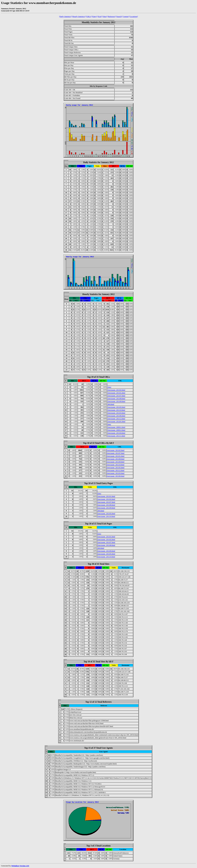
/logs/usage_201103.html (116, 413)
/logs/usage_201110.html (116, 410)
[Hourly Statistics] (79, 16)
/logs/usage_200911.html (116, 427)
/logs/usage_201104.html (116, 433)
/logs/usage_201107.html (116, 396)
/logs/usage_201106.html (116, 416)
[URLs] (89, 16)
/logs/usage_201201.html (116, 421)
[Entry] (94, 16)
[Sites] (105, 16)
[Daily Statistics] (65, 16)
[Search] (119, 16)
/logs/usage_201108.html (116, 398)
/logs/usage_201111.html (116, 436)
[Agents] (126, 16)
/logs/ (109, 387)
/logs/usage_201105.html (116, 407)
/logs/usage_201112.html (116, 419)
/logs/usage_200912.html (116, 430)
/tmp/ (109, 424)
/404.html (111, 404)
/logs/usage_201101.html (116, 393)
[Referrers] (111, 16)
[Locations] (134, 16)
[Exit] (100, 16)
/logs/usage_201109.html (116, 401)
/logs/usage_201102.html (116, 390)
